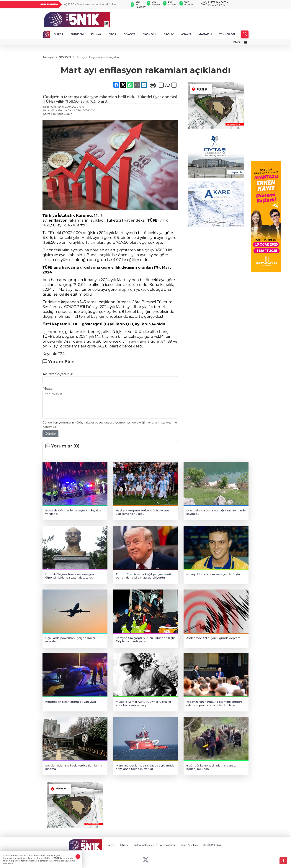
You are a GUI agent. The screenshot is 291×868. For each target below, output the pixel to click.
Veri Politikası (167, 845)
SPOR (112, 34)
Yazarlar (237, 42)
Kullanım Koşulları (144, 845)
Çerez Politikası (189, 845)
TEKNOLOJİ (227, 34)
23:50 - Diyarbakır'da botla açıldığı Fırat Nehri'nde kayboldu (99, 4)
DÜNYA (96, 34)
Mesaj (48, 389)
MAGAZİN (205, 34)
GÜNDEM (77, 34)
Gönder (50, 434)
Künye (110, 845)
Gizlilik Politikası (212, 845)
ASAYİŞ (186, 34)
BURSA (59, 34)
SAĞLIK (169, 34)
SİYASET (129, 34)
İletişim (124, 845)
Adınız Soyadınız (58, 374)
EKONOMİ (149, 34)
